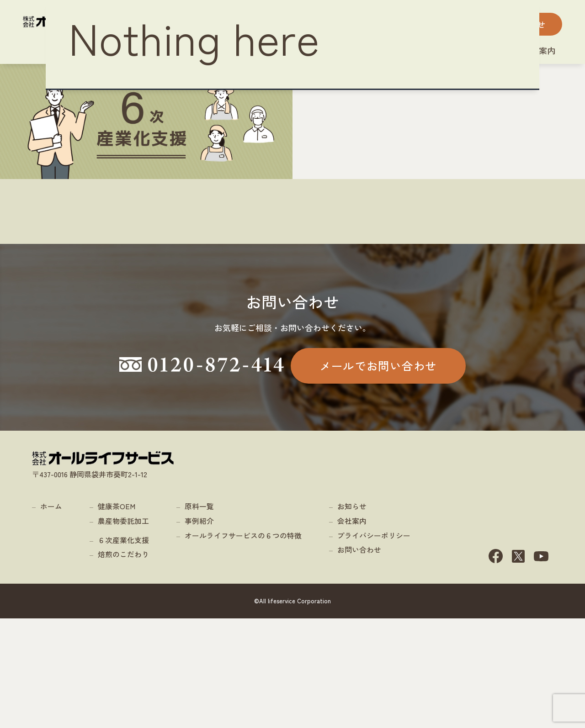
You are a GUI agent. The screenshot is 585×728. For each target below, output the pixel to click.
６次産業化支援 (123, 649)
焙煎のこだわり (123, 664)
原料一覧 (199, 616)
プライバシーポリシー (374, 644)
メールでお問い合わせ (378, 434)
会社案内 (352, 630)
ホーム (51, 616)
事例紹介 (199, 630)
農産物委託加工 (123, 630)
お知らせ (352, 616)
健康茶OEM (117, 616)
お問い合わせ (359, 659)
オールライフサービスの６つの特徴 (243, 644)
